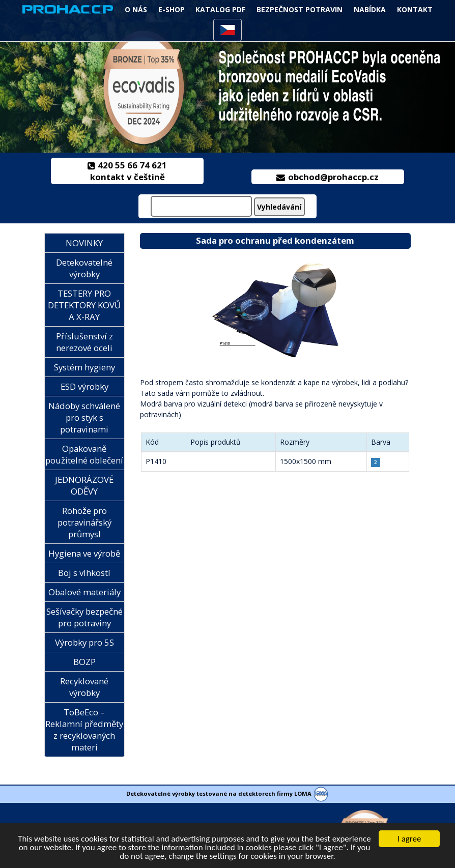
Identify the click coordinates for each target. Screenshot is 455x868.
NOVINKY (84, 243)
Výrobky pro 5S (84, 642)
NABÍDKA (370, 9)
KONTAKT (415, 9)
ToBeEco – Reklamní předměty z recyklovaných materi (84, 730)
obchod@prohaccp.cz (328, 177)
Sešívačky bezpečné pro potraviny (84, 617)
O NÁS (136, 9)
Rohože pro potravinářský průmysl (84, 522)
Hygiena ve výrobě (84, 553)
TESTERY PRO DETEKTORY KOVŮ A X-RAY (84, 305)
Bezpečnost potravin (300, 9)
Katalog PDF (220, 9)
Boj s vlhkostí (84, 573)
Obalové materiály (84, 592)
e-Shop (172, 9)
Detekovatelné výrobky (84, 268)
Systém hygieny (84, 367)
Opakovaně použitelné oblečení (84, 454)
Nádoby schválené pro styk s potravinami (84, 417)
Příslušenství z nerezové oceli (84, 342)
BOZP (84, 662)
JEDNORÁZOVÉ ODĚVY (84, 485)
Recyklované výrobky (84, 687)
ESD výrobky (84, 386)
